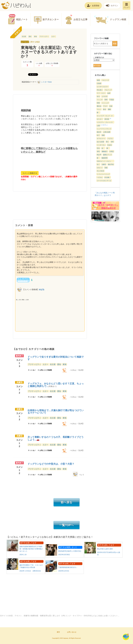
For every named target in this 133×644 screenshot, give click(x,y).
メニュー (127, 7)
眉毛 (98, 151)
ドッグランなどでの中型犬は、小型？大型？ (51, 464)
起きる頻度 (100, 142)
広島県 (99, 83)
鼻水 (105, 109)
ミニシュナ (105, 103)
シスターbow (46, 82)
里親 (106, 168)
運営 (58, 632)
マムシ (99, 109)
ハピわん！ (16, 5)
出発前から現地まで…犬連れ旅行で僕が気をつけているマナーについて (56, 412)
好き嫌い (107, 177)
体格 (98, 103)
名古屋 (24, 36)
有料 (112, 142)
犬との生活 (100, 171)
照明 (106, 100)
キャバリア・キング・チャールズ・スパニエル (105, 116)
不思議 (112, 100)
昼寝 (98, 80)
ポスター (100, 119)
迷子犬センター (51, 19)
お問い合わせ (72, 632)
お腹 (98, 126)
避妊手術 (111, 164)
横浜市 (99, 132)
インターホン (101, 145)
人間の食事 (107, 132)
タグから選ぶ (100, 75)
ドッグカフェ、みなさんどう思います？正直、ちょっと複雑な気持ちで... (56, 385)
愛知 (30, 36)
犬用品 (112, 151)
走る (98, 96)
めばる (42, 289)
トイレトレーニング (103, 174)
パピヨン (110, 139)
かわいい (100, 168)
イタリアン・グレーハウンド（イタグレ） (105, 123)
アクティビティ (44, 36)
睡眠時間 (105, 158)
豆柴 (111, 106)
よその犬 (105, 96)
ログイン (114, 6)
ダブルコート (101, 139)
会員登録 (96, 6)
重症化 (99, 106)
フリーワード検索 (101, 38)
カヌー (53, 36)
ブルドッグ (108, 90)
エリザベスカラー (103, 87)
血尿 (109, 93)
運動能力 (105, 151)
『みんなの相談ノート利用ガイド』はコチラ (105, 194)
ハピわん (100, 177)
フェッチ (100, 100)
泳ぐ (98, 164)
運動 (109, 109)
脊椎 (103, 135)
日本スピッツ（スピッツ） (104, 161)
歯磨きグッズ (107, 155)
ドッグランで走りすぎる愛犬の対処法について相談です (56, 358)
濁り (107, 142)
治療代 (104, 164)
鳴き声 (99, 155)
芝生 (98, 148)
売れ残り (100, 90)
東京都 (107, 119)
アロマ (105, 106)
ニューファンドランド (104, 129)
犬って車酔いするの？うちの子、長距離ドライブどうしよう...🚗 (56, 438)
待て (98, 135)
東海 (35, 36)
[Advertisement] (50, 207)
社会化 (110, 145)
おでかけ (25, 42)
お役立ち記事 (81, 19)
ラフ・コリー (101, 93)
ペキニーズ (105, 80)
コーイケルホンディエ (104, 181)
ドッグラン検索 (118, 19)
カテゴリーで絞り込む (103, 54)
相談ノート (22, 19)
